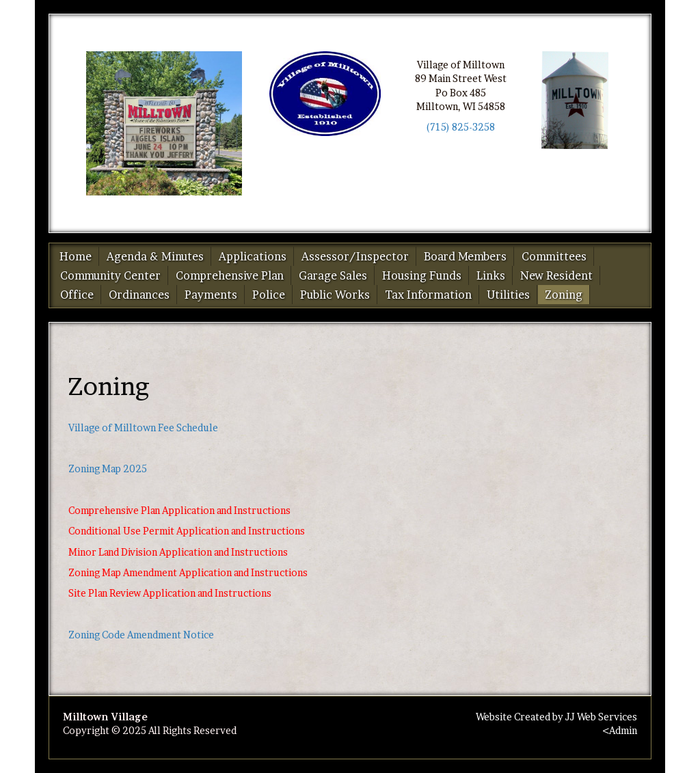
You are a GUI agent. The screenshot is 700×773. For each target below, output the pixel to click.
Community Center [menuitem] (110, 275)
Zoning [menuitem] (564, 295)
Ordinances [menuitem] (139, 295)
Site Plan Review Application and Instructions (170, 593)
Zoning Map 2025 (108, 469)
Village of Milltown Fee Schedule (143, 428)
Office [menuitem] (77, 295)
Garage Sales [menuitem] (333, 275)
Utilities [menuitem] (508, 295)
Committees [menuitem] (554, 256)
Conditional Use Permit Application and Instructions (187, 531)
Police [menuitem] (269, 295)
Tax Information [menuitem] (428, 295)
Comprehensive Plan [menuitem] (230, 275)
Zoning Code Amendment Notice (141, 635)
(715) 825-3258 (461, 127)
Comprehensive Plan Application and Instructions (179, 510)
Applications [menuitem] (253, 256)
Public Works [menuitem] (335, 295)
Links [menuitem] (491, 275)
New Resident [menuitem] (556, 275)
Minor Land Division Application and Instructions (178, 552)
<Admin (620, 730)
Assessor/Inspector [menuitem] (355, 256)
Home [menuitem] (76, 256)
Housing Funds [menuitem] (422, 275)
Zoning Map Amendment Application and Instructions (188, 572)
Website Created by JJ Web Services (556, 717)
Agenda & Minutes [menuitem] (155, 256)
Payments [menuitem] (211, 295)
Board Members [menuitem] (465, 256)
